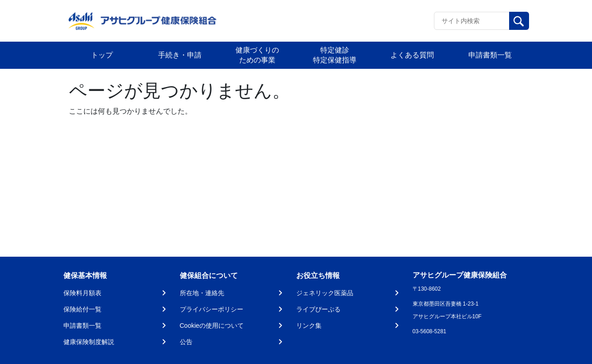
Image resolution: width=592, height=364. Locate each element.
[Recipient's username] (472, 21)
